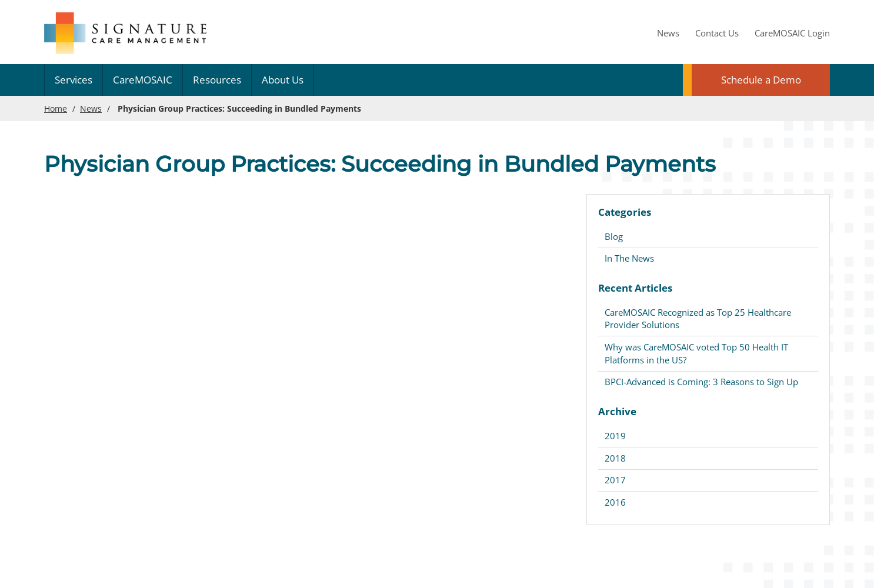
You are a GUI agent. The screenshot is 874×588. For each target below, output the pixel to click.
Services (74, 80)
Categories (625, 212)
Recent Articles (635, 288)
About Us (283, 80)
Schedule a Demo (761, 80)
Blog (614, 236)
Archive (617, 411)
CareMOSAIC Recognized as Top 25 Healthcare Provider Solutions (698, 318)
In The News (629, 258)
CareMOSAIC (143, 80)
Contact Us (717, 33)
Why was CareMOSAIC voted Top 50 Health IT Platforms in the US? (696, 353)
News (668, 33)
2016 (615, 502)
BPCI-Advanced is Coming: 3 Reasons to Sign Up (701, 382)
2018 (615, 458)
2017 (615, 480)
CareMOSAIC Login (792, 33)
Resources (217, 80)
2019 (615, 436)
